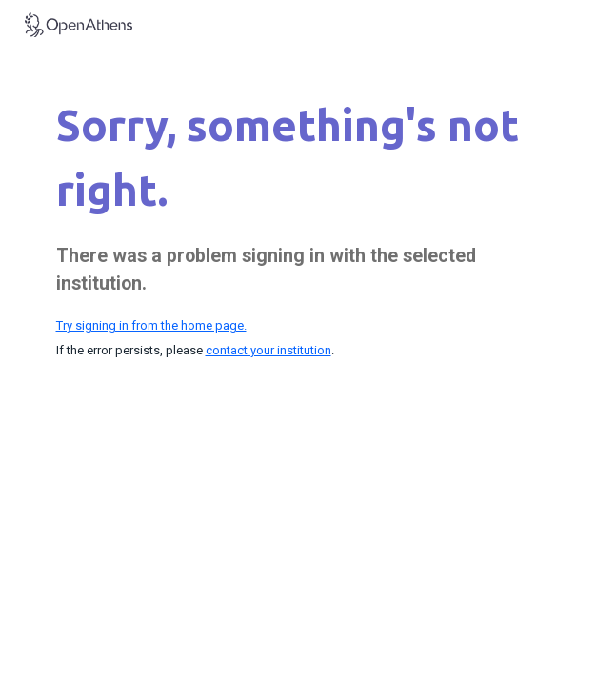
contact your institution (268, 350)
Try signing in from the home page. (151, 325)
